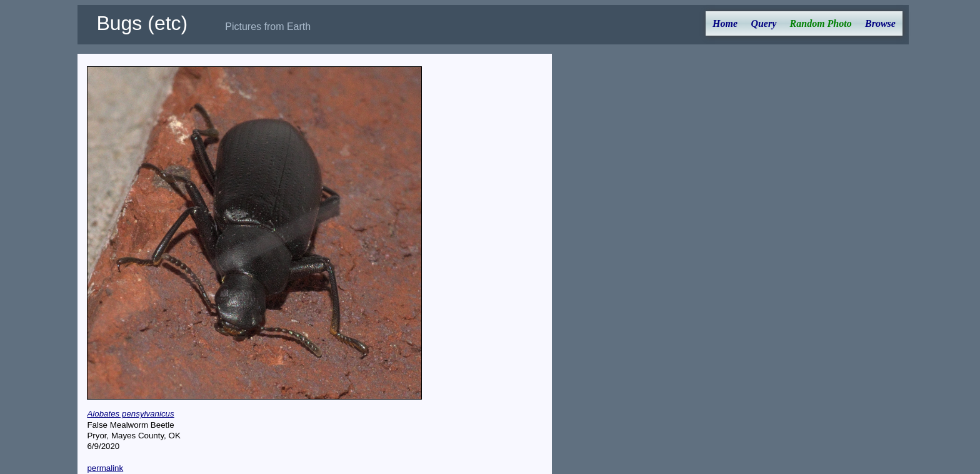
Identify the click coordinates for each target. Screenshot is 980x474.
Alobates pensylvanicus (130, 414)
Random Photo (821, 23)
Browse (880, 23)
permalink (105, 468)
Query (763, 23)
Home (725, 23)
